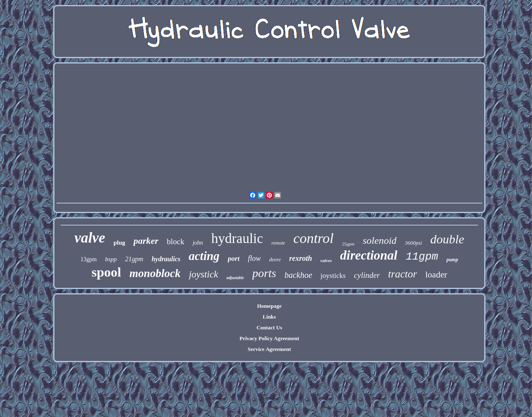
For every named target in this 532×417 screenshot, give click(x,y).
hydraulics (166, 259)
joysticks (333, 276)
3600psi (413, 243)
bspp (111, 259)
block (175, 242)
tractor (403, 274)
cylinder (367, 275)
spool (106, 272)
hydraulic (237, 238)
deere (275, 259)
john (198, 243)
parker (146, 241)
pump (452, 260)
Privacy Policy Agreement (269, 338)
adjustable (235, 278)
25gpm (348, 244)
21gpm (134, 259)
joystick (203, 274)
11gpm (422, 257)
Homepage (269, 306)
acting (204, 256)
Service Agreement (269, 349)
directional (369, 255)
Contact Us (269, 327)
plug (119, 243)
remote (278, 243)
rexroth (301, 258)
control (314, 238)
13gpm (89, 259)
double (447, 239)
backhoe (298, 275)
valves (326, 260)
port (234, 259)
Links (269, 317)
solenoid (380, 240)
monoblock (155, 273)
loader (436, 275)
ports (264, 273)
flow (254, 258)
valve (90, 238)
